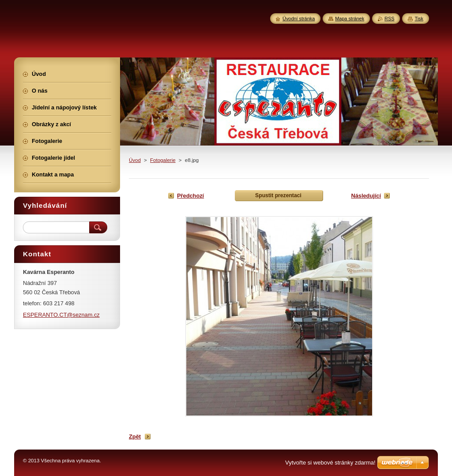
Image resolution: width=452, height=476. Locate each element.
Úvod (135, 160)
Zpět (135, 437)
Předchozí (190, 196)
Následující (366, 196)
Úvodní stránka (299, 19)
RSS (389, 19)
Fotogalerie (163, 160)
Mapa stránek (350, 19)
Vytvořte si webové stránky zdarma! (330, 463)
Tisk (419, 19)
